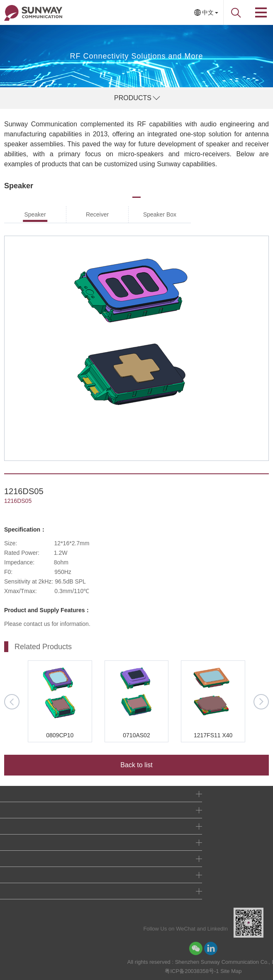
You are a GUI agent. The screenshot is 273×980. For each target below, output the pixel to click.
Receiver (97, 214)
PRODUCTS (133, 98)
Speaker (35, 214)
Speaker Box (160, 214)
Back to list (136, 765)
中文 (208, 12)
